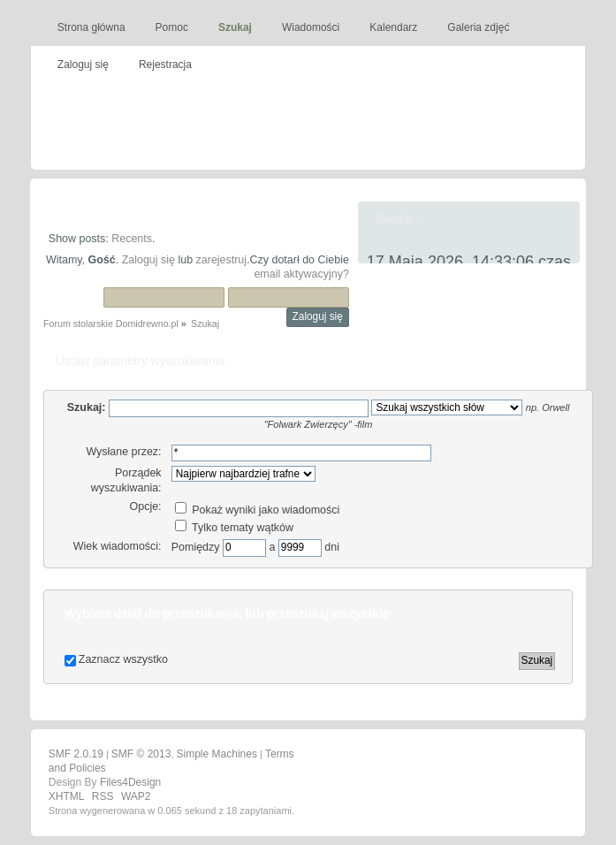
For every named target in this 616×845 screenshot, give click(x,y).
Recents (132, 239)
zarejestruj (222, 260)
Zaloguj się (148, 260)
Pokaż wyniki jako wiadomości (257, 510)
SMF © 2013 (141, 754)
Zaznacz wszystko (123, 659)
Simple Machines (217, 754)
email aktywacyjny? (301, 274)
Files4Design (130, 782)
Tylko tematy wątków (234, 528)
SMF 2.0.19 (76, 754)
